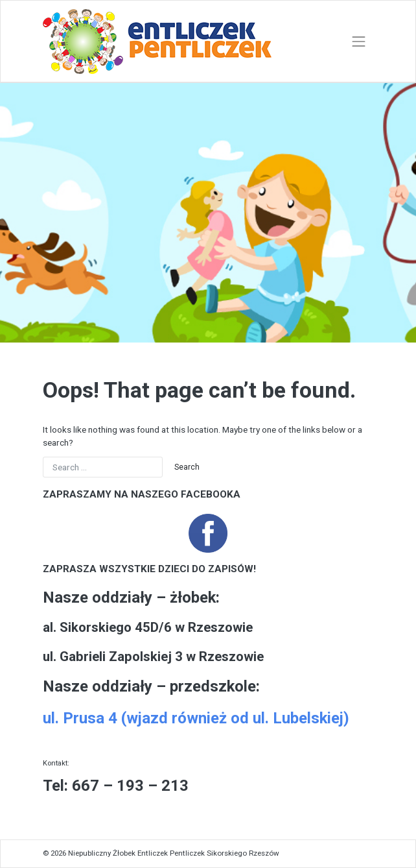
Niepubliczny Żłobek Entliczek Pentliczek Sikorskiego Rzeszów (174, 853)
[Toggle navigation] (359, 42)
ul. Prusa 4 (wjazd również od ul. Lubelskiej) (196, 718)
